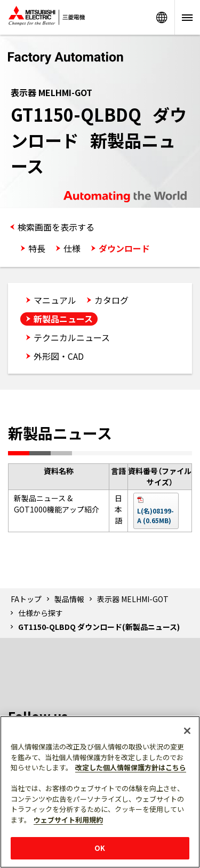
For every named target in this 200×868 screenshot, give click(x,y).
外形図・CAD (59, 356)
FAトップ (26, 599)
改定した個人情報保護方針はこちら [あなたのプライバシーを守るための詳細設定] (131, 767)
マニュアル (55, 300)
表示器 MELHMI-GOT (133, 599)
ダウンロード (124, 248)
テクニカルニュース (72, 337)
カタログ (111, 300)
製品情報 (69, 599)
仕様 (72, 248)
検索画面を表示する (56, 227)
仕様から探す (41, 613)
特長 (37, 248)
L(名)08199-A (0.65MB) (155, 515)
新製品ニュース (63, 319)
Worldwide (162, 17)
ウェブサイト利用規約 (68, 820)
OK (100, 848)
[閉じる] (187, 731)
